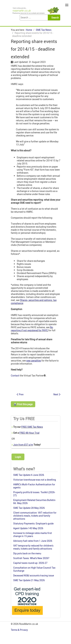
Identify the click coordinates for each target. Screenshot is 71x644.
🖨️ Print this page (23, 404)
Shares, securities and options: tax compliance (34, 302)
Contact (15, 376)
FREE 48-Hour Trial (29, 433)
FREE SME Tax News (32, 427)
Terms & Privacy (20, 630)
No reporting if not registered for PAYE (32, 329)
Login (18, 457)
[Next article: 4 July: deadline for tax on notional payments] (57, 394)
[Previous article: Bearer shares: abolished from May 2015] (20, 394)
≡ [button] (67, 5)
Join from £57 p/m (23, 445)
